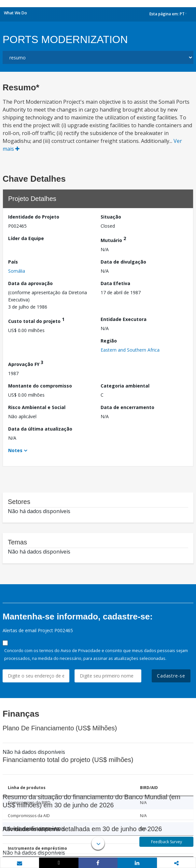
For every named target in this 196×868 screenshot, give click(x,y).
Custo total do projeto (36, 320)
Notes (15, 450)
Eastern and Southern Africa (130, 350)
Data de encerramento (127, 407)
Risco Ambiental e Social (37, 407)
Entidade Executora (124, 319)
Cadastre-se (171, 676)
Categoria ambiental (125, 386)
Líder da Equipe (26, 238)
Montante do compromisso (40, 386)
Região (109, 341)
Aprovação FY (26, 363)
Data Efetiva (115, 283)
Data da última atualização (40, 429)
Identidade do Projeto (34, 217)
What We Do (15, 13)
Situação (111, 217)
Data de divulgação (123, 262)
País (13, 262)
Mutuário (113, 239)
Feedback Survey (167, 842)
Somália (17, 271)
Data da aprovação (30, 283)
